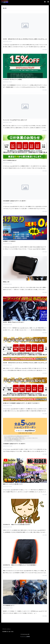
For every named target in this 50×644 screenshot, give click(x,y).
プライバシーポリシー (7, 629)
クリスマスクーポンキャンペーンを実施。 (12, 79)
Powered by (25, 637)
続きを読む (45, 50)
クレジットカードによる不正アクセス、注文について (15, 120)
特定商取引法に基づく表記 (8, 632)
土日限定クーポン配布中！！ (9, 241)
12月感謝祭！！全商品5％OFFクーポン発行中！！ (14, 444)
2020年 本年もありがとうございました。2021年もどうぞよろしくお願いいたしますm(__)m (25, 363)
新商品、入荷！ (6, 282)
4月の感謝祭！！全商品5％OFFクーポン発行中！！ (15, 201)
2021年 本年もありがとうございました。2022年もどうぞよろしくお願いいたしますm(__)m (25, 39)
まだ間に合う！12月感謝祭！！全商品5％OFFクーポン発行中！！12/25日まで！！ (21, 403)
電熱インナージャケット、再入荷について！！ (13, 484)
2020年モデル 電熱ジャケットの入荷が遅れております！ (17, 525)
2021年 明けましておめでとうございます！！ (14, 322)
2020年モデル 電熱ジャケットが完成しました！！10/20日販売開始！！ (20, 565)
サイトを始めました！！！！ (9, 606)
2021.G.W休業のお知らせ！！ (10, 160)
